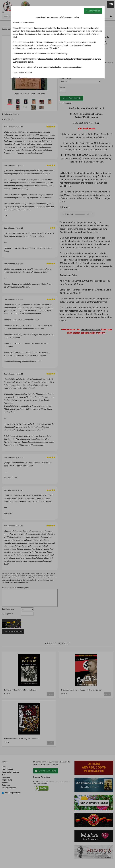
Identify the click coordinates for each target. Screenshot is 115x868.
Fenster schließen (93, 11)
